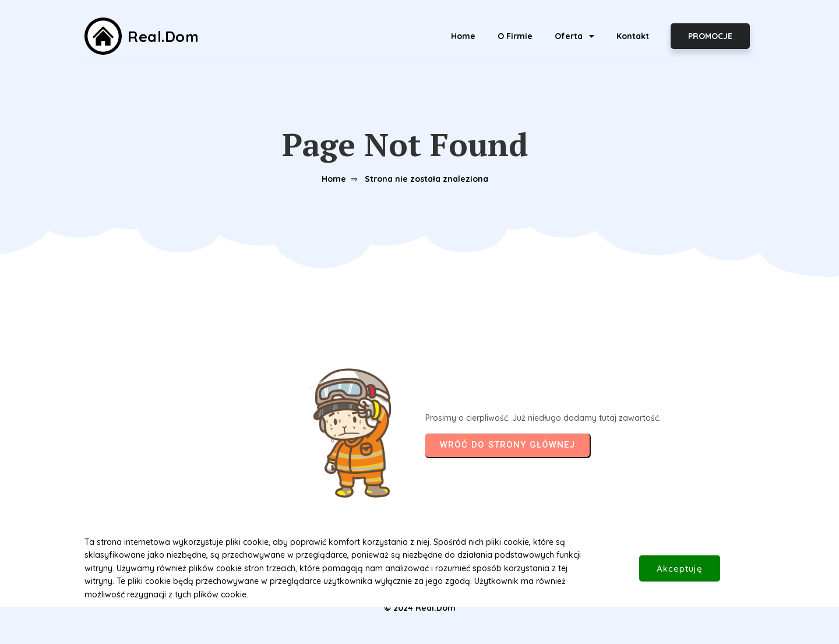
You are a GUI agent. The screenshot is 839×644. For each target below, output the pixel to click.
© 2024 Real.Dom (420, 608)
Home (334, 179)
